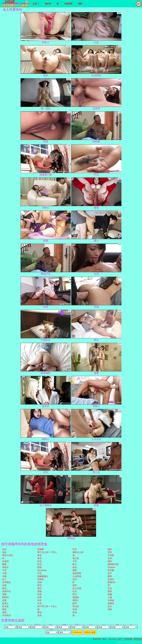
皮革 (40, 597)
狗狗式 (5, 597)
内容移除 (128, 639)
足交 (40, 561)
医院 (40, 585)
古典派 (111, 600)
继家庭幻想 (113, 564)
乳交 (110, 588)
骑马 (75, 594)
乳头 (75, 549)
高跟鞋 (41, 579)
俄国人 (76, 600)
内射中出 (7, 591)
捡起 (75, 567)
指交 (40, 555)
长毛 (40, 603)
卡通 (4, 573)
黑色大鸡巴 (8, 555)
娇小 (75, 564)
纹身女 (111, 579)
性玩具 (76, 606)
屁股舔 (76, 597)
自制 (40, 582)
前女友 (5, 606)
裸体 (40, 612)
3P (109, 585)
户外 (75, 561)
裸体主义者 (78, 552)
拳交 (40, 558)
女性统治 (7, 615)
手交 (40, 573)
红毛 (75, 591)
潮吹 (110, 561)
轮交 (40, 564)
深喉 (4, 594)
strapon (111, 567)
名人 (4, 579)
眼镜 (40, 567)
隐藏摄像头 (43, 576)
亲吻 (40, 591)
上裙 (110, 597)
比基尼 (5, 561)
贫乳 (110, 552)
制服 (110, 594)
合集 (4, 585)
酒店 (40, 588)
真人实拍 (77, 588)
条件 (105, 639)
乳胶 (40, 594)
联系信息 (97, 639)
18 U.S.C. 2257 (115, 639)
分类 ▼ (36, 4)
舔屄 (75, 585)
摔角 (110, 609)
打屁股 (111, 555)
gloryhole (42, 570)
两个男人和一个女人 (47, 606)
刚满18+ (112, 582)
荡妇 (110, 549)
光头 (4, 549)
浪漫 (4, 600)
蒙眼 (4, 564)
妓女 (110, 606)
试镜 (4, 576)
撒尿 (75, 570)
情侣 (4, 588)
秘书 (75, 603)
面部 (4, 612)
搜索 (80, 4)
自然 (40, 615)
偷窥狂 (111, 603)
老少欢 (76, 558)
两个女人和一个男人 (47, 552)
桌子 (110, 573)
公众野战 (77, 576)
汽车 (4, 570)
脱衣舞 (111, 570)
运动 (110, 558)
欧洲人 (5, 603)
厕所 (110, 591)
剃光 (75, 612)
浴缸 (4, 552)
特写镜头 (7, 582)
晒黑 (110, 576)
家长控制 (138, 639)
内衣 (40, 600)
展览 (4, 609)
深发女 (5, 567)
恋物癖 (41, 549)
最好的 (48, 4)
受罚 (75, 579)
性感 (75, 609)
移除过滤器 (90, 632)
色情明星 (68, 4)
